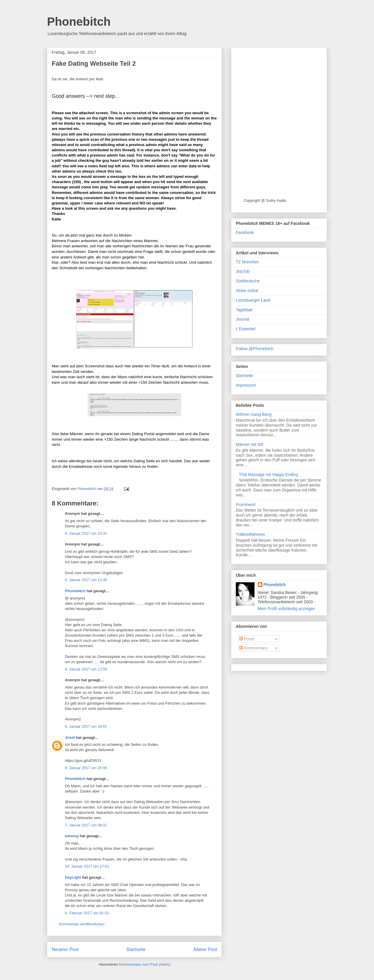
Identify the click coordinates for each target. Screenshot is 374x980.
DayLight (73, 877)
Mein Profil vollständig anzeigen (286, 609)
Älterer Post (205, 949)
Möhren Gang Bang (254, 414)
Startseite (136, 949)
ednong (72, 836)
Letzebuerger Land (253, 300)
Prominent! (246, 505)
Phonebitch (79, 22)
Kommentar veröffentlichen (82, 924)
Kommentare (253, 648)
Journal (243, 319)
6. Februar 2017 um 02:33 (87, 913)
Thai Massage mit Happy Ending (269, 475)
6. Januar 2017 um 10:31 (86, 533)
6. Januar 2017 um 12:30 (86, 580)
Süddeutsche (248, 281)
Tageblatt (244, 310)
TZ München (247, 262)
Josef (70, 737)
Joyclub (243, 271)
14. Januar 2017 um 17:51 (87, 866)
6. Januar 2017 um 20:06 (86, 768)
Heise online (247, 291)
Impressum (246, 385)
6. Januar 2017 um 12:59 (86, 669)
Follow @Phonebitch (255, 349)
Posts (247, 639)
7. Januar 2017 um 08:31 (86, 825)
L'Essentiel (246, 329)
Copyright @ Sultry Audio (265, 200)
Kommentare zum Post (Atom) (145, 964)
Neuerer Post (65, 949)
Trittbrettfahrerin (250, 534)
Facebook (245, 232)
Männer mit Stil (249, 444)
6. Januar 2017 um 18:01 (86, 726)
